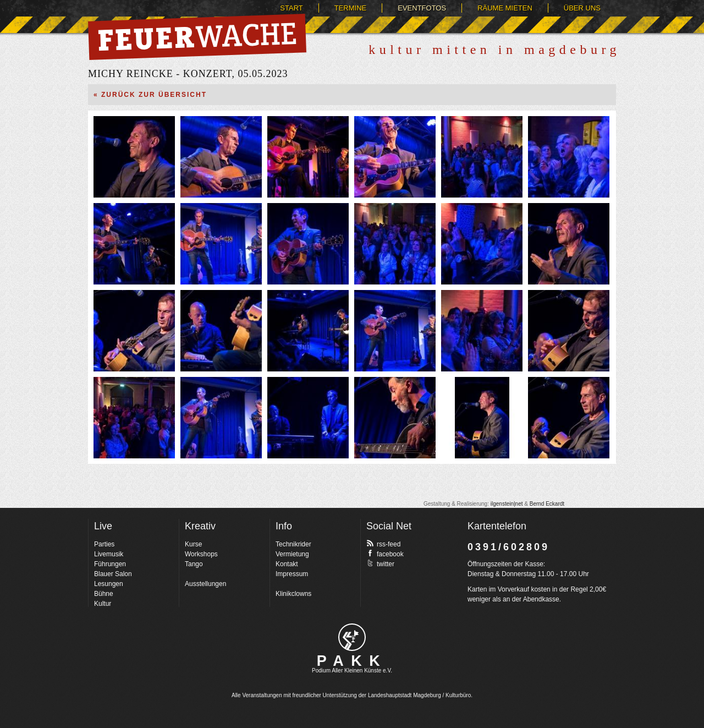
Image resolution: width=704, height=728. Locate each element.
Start (291, 8)
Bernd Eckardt (547, 504)
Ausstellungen (205, 584)
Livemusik (109, 554)
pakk (352, 637)
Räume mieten (505, 8)
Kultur (103, 604)
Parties (104, 544)
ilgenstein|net (507, 504)
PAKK (352, 661)
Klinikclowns (293, 594)
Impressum (292, 574)
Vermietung (292, 554)
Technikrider (293, 544)
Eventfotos (422, 8)
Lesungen (109, 584)
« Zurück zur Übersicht (150, 95)
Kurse (193, 544)
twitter (380, 563)
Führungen (110, 564)
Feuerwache (197, 37)
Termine (351, 8)
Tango (194, 564)
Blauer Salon (113, 574)
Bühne (104, 594)
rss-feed (383, 544)
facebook (385, 554)
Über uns (582, 8)
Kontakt (287, 564)
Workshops (201, 554)
